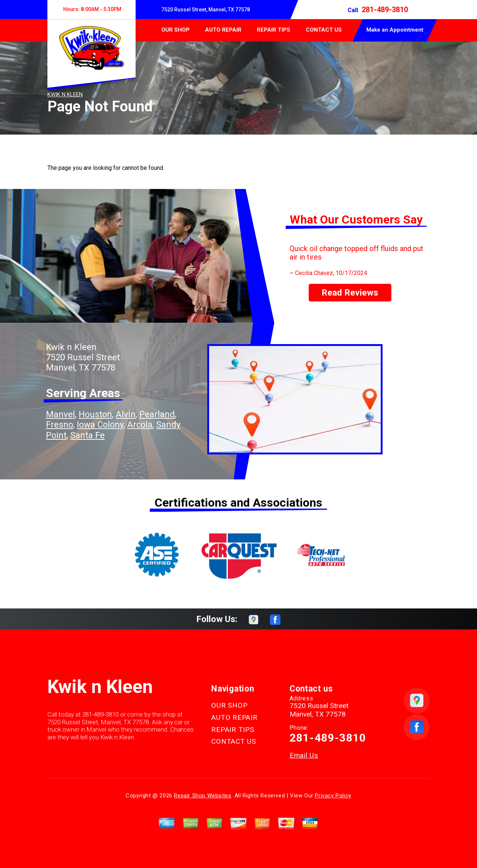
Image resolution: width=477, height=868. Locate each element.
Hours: (91, 9)
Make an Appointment (395, 30)
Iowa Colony (100, 425)
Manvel (60, 414)
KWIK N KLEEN (65, 94)
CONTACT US (324, 30)
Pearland (157, 414)
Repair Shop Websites (202, 796)
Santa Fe (87, 435)
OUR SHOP (175, 30)
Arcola (140, 425)
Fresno (60, 425)
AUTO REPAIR (223, 30)
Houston (95, 414)
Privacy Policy (333, 796)
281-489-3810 (385, 10)
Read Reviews (350, 293)
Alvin (126, 414)
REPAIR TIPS (274, 30)
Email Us (304, 755)
